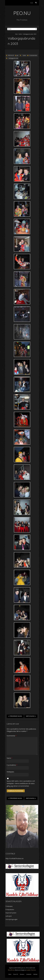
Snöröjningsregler (12, 919)
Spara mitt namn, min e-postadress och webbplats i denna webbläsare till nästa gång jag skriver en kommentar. (21, 783)
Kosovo (22, 974)
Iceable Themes (31, 970)
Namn (9, 758)
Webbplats (10, 772)
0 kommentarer (33, 55)
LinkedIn (29, 974)
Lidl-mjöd (9, 916)
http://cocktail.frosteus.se (15, 858)
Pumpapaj (9, 906)
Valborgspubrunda (13, 58)
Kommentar (12, 736)
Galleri (20, 34)
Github (35, 974)
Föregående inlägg (15, 716)
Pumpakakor (10, 909)
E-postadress (12, 765)
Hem (16, 34)
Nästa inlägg (31, 716)
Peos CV (16, 974)
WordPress (11, 970)
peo (17, 55)
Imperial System (11, 913)
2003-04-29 (11, 55)
